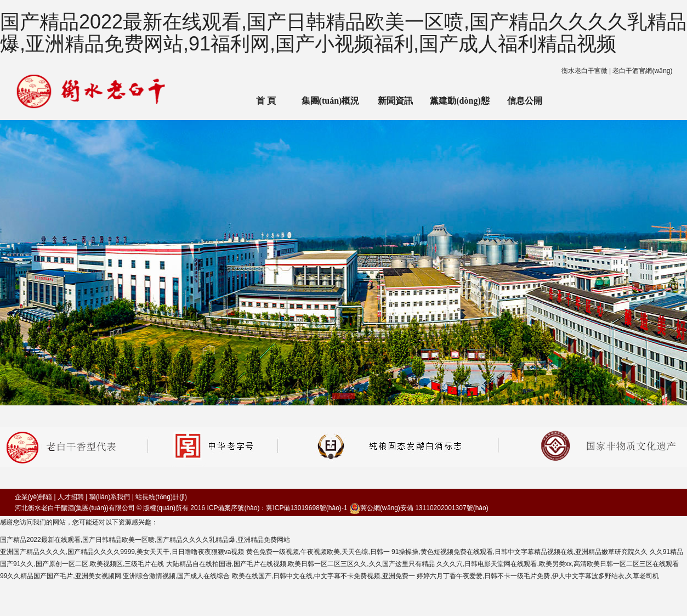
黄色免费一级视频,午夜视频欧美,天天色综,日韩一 (318, 552)
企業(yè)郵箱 (34, 497)
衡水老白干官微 (584, 71)
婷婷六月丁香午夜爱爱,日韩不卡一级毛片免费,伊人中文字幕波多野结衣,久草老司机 (538, 576)
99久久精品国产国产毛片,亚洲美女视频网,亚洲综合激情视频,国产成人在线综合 (115, 576)
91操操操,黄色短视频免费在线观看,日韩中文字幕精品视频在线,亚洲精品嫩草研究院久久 (519, 552)
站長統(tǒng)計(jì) (161, 497)
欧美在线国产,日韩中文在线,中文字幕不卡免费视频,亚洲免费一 (323, 576)
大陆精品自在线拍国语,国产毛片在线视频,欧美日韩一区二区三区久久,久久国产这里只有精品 (300, 564)
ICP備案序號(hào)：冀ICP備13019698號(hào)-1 (277, 508)
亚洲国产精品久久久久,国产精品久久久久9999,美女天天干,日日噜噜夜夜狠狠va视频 (122, 552)
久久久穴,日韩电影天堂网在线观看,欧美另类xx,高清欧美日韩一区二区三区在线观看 (558, 564)
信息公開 (525, 101)
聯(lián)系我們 (110, 497)
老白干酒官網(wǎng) (642, 71)
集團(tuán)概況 (331, 101)
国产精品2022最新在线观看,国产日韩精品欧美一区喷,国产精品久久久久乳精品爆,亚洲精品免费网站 (145, 540)
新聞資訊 (395, 101)
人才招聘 (71, 497)
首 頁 (266, 101)
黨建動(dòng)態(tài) (459, 108)
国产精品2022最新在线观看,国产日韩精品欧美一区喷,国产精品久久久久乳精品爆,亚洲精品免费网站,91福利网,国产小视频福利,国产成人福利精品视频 (343, 33)
